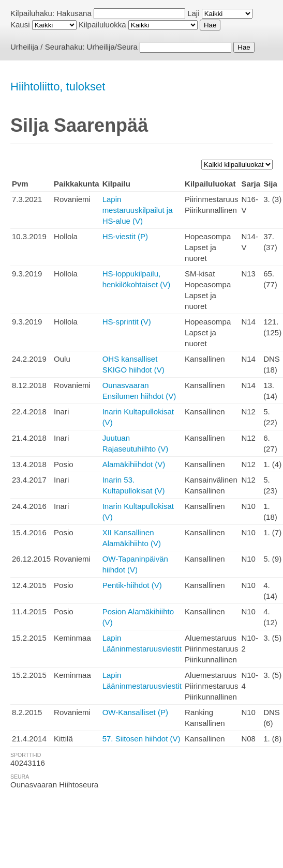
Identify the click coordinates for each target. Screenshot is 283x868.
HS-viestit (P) (125, 236)
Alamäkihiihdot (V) (134, 464)
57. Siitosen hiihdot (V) (141, 739)
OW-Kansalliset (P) (135, 712)
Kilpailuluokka (102, 25)
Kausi (20, 25)
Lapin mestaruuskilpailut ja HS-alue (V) (138, 210)
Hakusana (74, 13)
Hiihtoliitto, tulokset (58, 87)
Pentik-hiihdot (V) (132, 585)
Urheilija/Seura (112, 47)
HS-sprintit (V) (127, 322)
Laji (193, 13)
